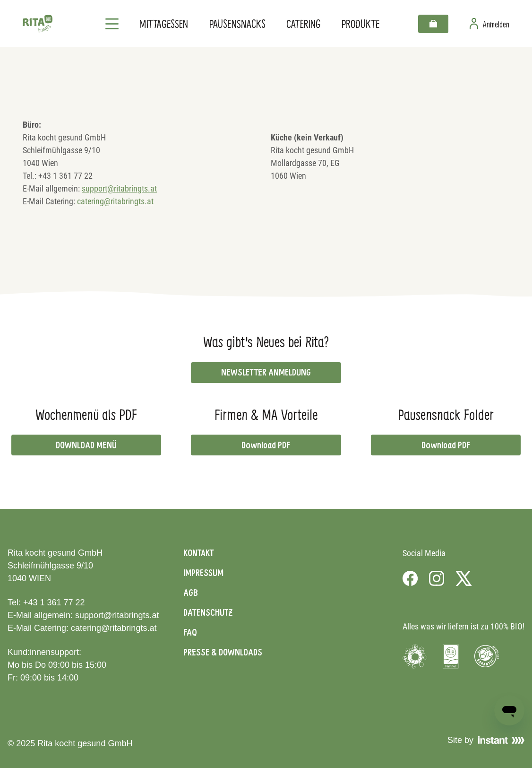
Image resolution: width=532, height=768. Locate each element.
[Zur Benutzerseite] (489, 24)
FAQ (190, 632)
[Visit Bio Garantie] (487, 656)
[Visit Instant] (501, 740)
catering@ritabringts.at (115, 201)
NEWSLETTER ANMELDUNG (266, 372)
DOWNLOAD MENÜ (86, 445)
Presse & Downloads (223, 652)
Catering (304, 24)
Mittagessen (163, 24)
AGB (191, 593)
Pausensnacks (237, 24)
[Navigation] (112, 24)
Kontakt (199, 553)
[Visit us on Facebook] (410, 578)
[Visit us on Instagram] (437, 578)
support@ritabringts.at (119, 188)
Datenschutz (208, 612)
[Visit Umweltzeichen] (415, 656)
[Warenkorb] (433, 24)
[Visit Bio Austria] (451, 656)
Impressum (203, 573)
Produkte (360, 24)
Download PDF (266, 445)
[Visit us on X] (464, 578)
